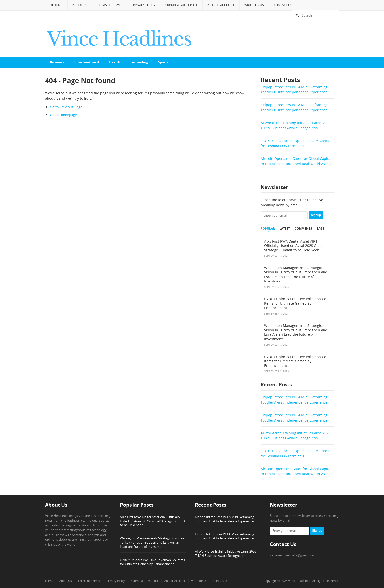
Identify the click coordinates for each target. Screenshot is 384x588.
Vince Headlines (299, 581)
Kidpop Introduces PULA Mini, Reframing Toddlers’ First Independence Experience (225, 519)
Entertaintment (87, 62)
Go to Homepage (64, 115)
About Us (80, 5)
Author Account (221, 5)
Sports (163, 62)
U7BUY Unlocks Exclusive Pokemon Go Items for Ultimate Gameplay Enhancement (152, 562)
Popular (268, 229)
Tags (320, 229)
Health (115, 62)
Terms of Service (110, 5)
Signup (316, 215)
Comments (303, 229)
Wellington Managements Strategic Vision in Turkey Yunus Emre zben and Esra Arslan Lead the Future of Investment (152, 542)
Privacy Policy (144, 5)
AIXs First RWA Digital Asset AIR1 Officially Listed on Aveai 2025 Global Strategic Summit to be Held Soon (153, 521)
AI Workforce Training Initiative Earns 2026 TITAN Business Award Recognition (226, 554)
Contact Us (283, 5)
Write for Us (254, 5)
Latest (285, 229)
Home (56, 5)
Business (57, 62)
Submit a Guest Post (181, 5)
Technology (139, 62)
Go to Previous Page (66, 107)
